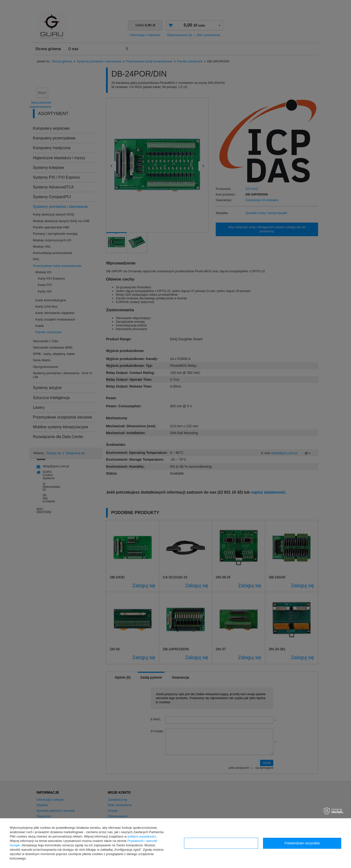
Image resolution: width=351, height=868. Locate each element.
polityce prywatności (142, 836)
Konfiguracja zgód (221, 843)
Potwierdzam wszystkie (302, 843)
